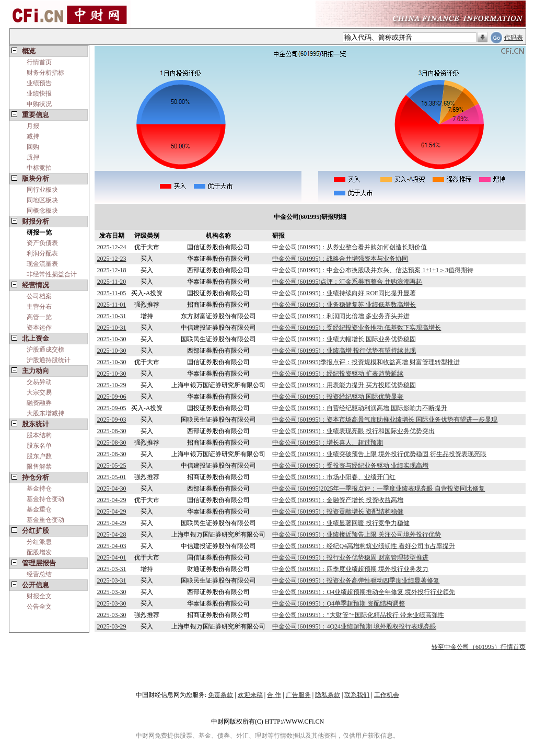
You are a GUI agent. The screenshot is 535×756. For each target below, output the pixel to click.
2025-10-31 (112, 316)
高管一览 (39, 317)
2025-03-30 (112, 592)
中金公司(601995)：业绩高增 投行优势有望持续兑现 (344, 351)
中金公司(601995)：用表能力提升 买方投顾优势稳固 (344, 385)
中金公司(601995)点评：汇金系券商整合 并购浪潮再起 (347, 282)
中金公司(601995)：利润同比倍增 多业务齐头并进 (341, 316)
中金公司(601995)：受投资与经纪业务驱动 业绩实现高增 (350, 466)
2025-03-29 (112, 626)
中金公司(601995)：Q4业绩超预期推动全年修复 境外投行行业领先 (364, 592)
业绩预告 (39, 83)
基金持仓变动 (45, 499)
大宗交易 (39, 392)
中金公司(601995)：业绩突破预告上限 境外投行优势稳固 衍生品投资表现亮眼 (379, 454)
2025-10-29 (112, 385)
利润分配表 (42, 253)
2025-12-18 (112, 270)
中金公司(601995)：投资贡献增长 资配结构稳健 (338, 511)
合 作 (274, 695)
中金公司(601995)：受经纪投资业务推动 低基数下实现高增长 (357, 328)
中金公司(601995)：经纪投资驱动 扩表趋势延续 (338, 374)
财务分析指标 (45, 73)
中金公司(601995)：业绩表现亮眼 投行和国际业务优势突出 (353, 431)
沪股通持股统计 (49, 360)
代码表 (514, 38)
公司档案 (39, 296)
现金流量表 (42, 264)
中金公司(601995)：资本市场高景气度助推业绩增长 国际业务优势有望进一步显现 (385, 420)
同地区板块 (42, 200)
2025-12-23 (112, 259)
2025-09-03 (112, 420)
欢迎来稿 (250, 695)
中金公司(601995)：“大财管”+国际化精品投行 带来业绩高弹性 (358, 615)
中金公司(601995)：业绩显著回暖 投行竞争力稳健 (341, 523)
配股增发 (39, 552)
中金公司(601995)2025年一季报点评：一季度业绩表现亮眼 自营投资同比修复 (379, 489)
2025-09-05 (112, 408)
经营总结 (39, 574)
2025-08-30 (112, 431)
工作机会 (387, 695)
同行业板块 (42, 190)
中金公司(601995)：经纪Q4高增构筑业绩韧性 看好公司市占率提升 (364, 546)
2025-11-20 (112, 282)
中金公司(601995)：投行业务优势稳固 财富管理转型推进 (350, 557)
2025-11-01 (112, 305)
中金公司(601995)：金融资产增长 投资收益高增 (338, 500)
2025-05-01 (112, 477)
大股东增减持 (45, 413)
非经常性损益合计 (52, 274)
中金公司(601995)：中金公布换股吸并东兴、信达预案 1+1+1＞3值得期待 (373, 270)
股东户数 (39, 456)
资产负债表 (42, 243)
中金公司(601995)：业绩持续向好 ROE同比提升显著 (344, 293)
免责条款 (220, 695)
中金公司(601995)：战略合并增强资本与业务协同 (340, 259)
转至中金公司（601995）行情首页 (479, 647)
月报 (33, 126)
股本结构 (39, 435)
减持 (33, 136)
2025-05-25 (112, 466)
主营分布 (39, 307)
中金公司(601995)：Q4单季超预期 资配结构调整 (339, 603)
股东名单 (39, 446)
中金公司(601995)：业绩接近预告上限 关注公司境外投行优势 (357, 534)
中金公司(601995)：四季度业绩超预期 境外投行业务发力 (350, 569)
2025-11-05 (112, 293)
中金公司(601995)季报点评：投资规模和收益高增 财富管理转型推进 (366, 362)
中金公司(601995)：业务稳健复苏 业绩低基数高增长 (344, 305)
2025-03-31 (112, 569)
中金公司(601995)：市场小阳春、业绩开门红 (334, 477)
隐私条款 (328, 695)
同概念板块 (42, 211)
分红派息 (39, 542)
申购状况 (39, 104)
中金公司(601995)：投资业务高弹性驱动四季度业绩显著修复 (356, 580)
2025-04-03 (112, 546)
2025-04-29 (112, 500)
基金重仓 (39, 509)
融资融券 (39, 403)
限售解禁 (39, 467)
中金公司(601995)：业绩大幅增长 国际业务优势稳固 (344, 339)
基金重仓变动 (45, 520)
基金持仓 (39, 489)
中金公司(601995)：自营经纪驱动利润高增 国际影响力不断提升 (360, 408)
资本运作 (39, 328)
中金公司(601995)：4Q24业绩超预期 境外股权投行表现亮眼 (354, 626)
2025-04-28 (112, 534)
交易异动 (39, 382)
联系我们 (357, 695)
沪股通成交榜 (45, 350)
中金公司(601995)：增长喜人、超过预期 (328, 443)
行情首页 (39, 62)
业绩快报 (39, 94)
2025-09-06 (112, 397)
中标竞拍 (39, 168)
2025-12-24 (112, 247)
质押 (33, 157)
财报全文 (39, 596)
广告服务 (298, 695)
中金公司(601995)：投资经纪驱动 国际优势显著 (338, 397)
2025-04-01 (112, 557)
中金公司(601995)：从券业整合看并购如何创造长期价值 (350, 247)
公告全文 (39, 607)
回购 (33, 147)
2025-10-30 (112, 339)
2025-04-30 (112, 489)
